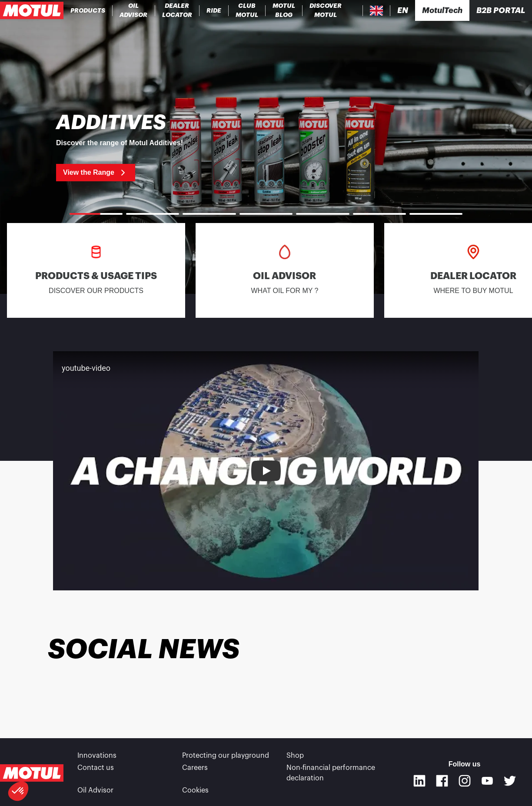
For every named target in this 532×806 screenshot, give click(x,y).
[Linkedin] (419, 781)
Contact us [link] (96, 768)
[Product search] (356, 10)
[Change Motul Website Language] (403, 11)
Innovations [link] (97, 756)
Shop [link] (295, 756)
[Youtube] (487, 781)
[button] (18, 791)
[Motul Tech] (442, 10)
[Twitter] (510, 781)
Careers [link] (195, 768)
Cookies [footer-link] (195, 790)
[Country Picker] (377, 11)
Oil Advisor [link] (95, 790)
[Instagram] (465, 781)
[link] (214, 10)
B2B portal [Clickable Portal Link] (501, 10)
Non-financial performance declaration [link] (331, 773)
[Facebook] (442, 781)
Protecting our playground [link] (226, 756)
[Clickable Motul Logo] (32, 10)
